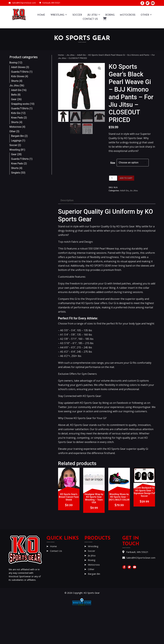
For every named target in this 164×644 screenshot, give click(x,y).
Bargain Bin (18, 136)
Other (146, 15)
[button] (99, 68)
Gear (14, 99)
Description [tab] (67, 200)
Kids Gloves (18, 76)
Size (113, 163)
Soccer (77, 15)
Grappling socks (20, 104)
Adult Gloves (18, 67)
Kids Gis (16, 113)
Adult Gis (16, 90)
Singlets (16, 173)
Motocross (128, 15)
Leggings (16, 141)
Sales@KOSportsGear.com (22, 3)
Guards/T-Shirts (20, 72)
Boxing (110, 15)
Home (41, 15)
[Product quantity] (113, 178)
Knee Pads (17, 118)
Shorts (15, 81)
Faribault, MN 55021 (50, 3)
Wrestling (59, 15)
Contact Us (90, 19)
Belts (14, 95)
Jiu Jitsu (94, 15)
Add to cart (126, 178)
